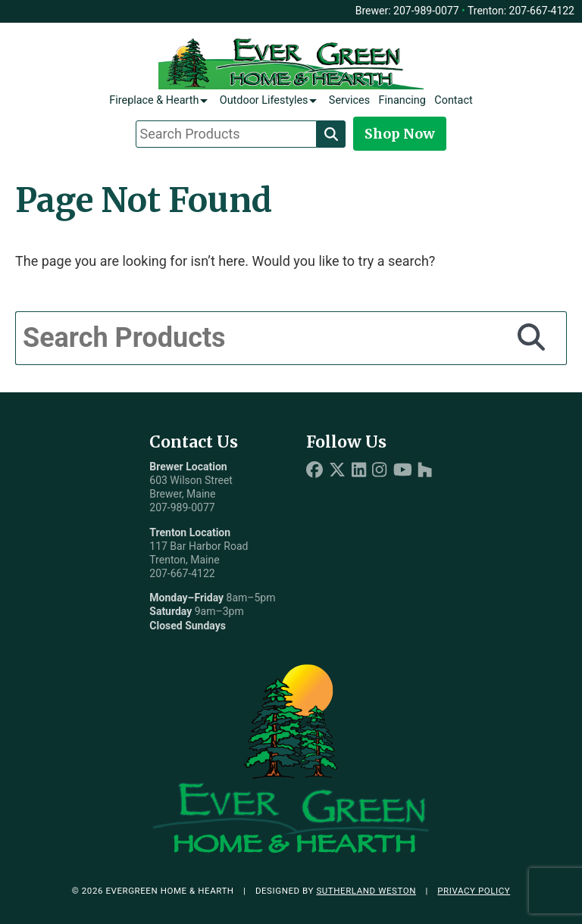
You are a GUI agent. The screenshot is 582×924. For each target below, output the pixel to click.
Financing (402, 100)
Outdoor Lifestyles (264, 100)
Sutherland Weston (366, 891)
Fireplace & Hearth (154, 100)
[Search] (331, 134)
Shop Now (400, 134)
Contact (453, 100)
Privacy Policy (474, 891)
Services (349, 100)
